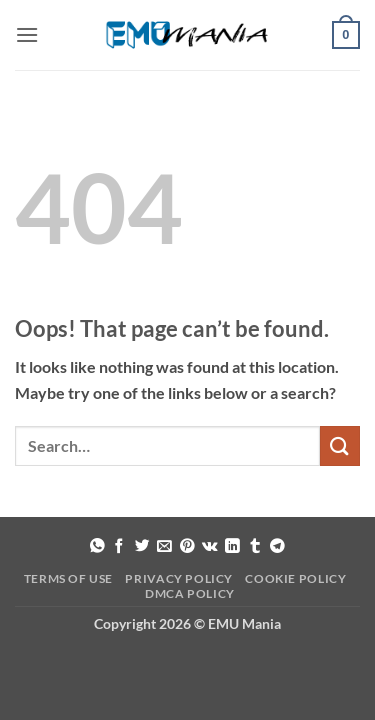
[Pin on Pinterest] (187, 547)
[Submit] (340, 445)
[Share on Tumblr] (255, 547)
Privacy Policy (179, 578)
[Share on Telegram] (277, 547)
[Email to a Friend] (164, 547)
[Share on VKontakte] (210, 547)
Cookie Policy (295, 578)
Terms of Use (68, 578)
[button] (27, 34)
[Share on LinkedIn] (232, 547)
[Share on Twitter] (142, 547)
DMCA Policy (190, 593)
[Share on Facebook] (119, 547)
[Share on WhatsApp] (97, 547)
